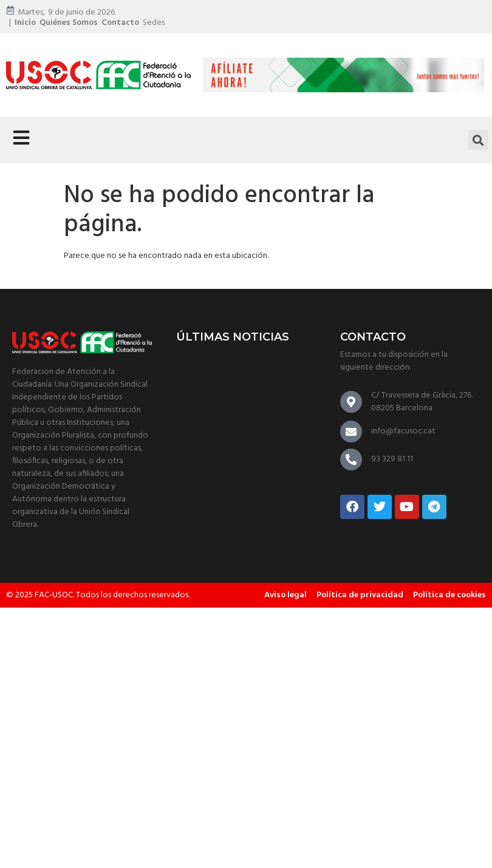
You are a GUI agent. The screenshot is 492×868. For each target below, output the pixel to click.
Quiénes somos (69, 23)
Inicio (25, 23)
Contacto (120, 23)
